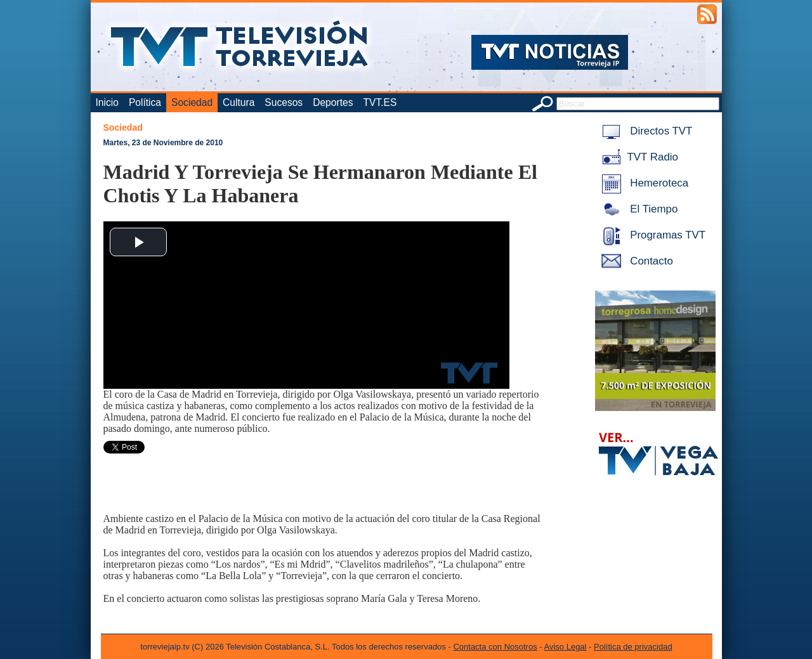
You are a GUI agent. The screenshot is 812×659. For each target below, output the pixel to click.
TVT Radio (638, 157)
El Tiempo (638, 209)
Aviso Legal (566, 647)
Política (145, 102)
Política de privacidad (633, 647)
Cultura (239, 102)
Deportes (333, 102)
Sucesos (284, 102)
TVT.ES (380, 102)
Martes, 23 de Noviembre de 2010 (163, 143)
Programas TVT (652, 235)
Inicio (107, 102)
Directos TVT (645, 131)
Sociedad (192, 102)
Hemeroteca (643, 183)
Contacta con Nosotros (495, 647)
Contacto (635, 261)
